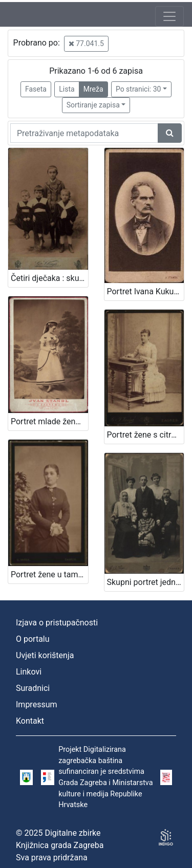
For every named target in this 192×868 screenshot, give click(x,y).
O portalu (33, 639)
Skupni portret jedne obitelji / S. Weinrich (146, 582)
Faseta (36, 89)
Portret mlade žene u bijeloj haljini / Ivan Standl (49, 421)
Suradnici (33, 688)
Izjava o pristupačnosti (57, 623)
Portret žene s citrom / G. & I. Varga (146, 435)
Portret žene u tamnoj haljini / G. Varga (49, 574)
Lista (67, 89)
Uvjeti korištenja (45, 655)
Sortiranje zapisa (93, 105)
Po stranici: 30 (138, 89)
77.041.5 (86, 44)
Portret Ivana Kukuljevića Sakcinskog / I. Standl (146, 291)
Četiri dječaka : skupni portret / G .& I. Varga (49, 278)
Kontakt (30, 721)
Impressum (37, 704)
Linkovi (29, 672)
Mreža (93, 89)
